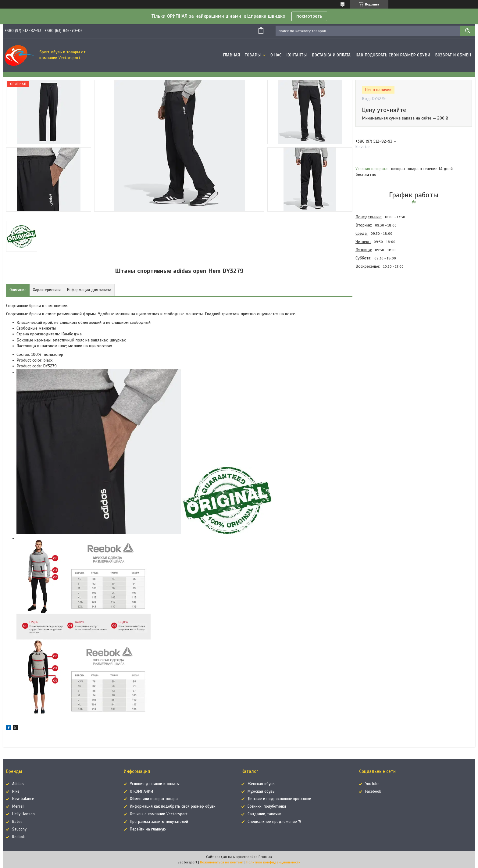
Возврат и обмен (453, 55)
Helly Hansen (23, 814)
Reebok (18, 837)
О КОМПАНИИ (141, 791)
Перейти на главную (148, 829)
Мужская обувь (261, 791)
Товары (253, 55)
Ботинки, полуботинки (267, 806)
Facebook (373, 791)
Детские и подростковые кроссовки (279, 799)
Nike (16, 791)
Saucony (19, 829)
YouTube (372, 784)
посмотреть (309, 16)
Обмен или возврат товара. (154, 799)
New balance (23, 799)
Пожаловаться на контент (222, 862)
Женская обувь (261, 784)
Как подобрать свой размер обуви (393, 55)
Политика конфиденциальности (273, 862)
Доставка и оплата (331, 55)
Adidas (18, 784)
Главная (231, 55)
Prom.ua (265, 857)
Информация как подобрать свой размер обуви (173, 806)
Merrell (18, 806)
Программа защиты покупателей (159, 822)
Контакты (296, 55)
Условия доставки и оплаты (155, 784)
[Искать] (467, 31)
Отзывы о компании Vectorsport (159, 814)
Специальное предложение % (275, 822)
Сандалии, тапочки (264, 814)
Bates (17, 822)
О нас (276, 55)
